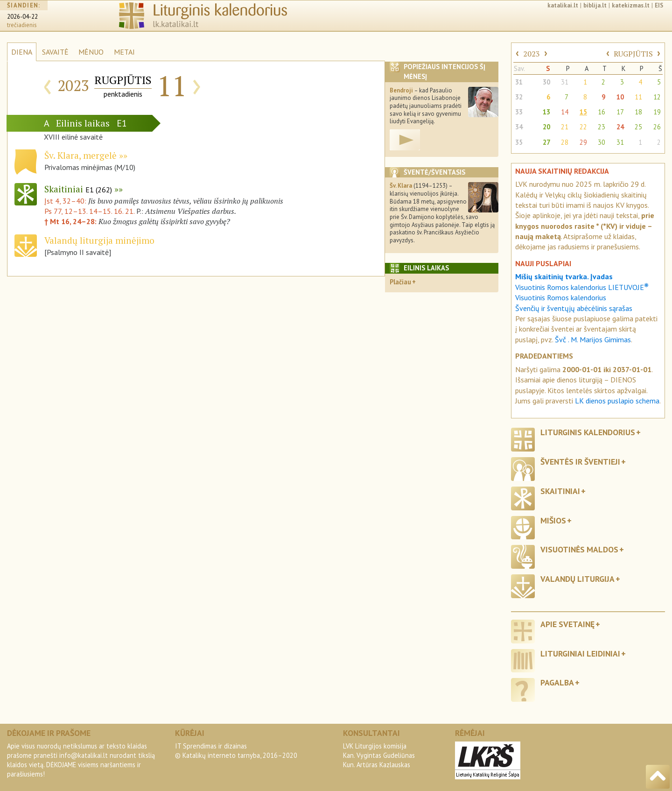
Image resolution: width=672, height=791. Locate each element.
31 (519, 82)
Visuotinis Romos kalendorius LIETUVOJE (582, 287)
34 (519, 127)
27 (546, 142)
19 (657, 112)
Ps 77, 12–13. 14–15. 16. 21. (89, 211)
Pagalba (557, 682)
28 (565, 142)
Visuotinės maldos (579, 549)
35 (519, 142)
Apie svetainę (567, 624)
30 (546, 82)
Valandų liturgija (577, 579)
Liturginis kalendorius (588, 432)
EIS (659, 5)
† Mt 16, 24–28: (71, 221)
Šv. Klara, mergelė (80, 155)
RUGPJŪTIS (633, 54)
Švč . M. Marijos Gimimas (593, 339)
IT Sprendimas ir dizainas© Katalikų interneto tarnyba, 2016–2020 (236, 751)
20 (546, 127)
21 (565, 127)
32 (519, 97)
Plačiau (400, 282)
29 (583, 142)
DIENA (22, 52)
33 (519, 112)
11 (638, 97)
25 (638, 127)
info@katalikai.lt (84, 755)
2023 (532, 54)
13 (546, 112)
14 (565, 112)
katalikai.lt (563, 5)
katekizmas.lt (631, 5)
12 (657, 97)
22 (583, 127)
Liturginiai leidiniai (580, 653)
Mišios (553, 520)
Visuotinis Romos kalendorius (561, 297)
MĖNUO (91, 52)
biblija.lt (595, 5)
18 (638, 112)
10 (620, 97)
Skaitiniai (78, 189)
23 (602, 127)
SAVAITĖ (55, 52)
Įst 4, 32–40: (66, 201)
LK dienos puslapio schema (617, 401)
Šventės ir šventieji (580, 462)
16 (602, 112)
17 (620, 112)
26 (657, 127)
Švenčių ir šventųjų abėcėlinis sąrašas (574, 308)
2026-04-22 (22, 17)
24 (620, 127)
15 (583, 112)
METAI (124, 52)
